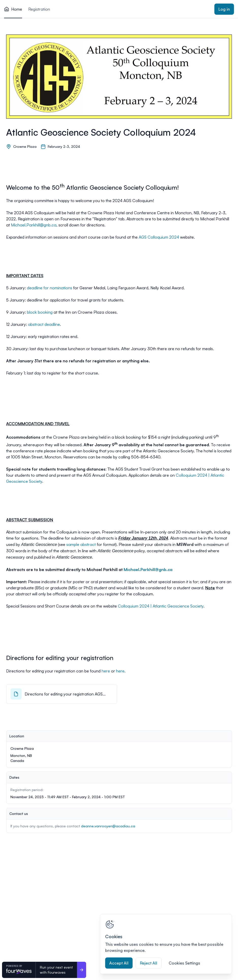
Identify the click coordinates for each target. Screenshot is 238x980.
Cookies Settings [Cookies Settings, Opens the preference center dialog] (184, 963)
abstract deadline (44, 324)
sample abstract (81, 544)
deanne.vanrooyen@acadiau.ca (108, 826)
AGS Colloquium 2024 (159, 237)
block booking (40, 312)
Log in (224, 9)
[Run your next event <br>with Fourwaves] (82, 970)
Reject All (149, 963)
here (106, 671)
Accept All (119, 963)
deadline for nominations (50, 288)
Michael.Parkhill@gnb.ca (34, 225)
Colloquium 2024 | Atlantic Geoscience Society (161, 606)
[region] (166, 944)
